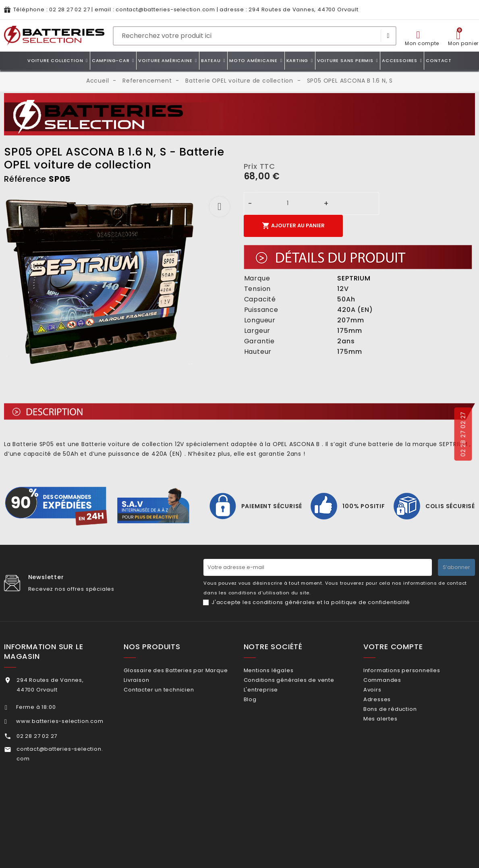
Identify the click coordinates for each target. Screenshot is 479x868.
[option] (120, 281)
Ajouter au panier (293, 226)
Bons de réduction (400, 723)
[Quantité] (288, 203)
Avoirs (383, 697)
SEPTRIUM (354, 278)
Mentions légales (279, 670)
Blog (260, 709)
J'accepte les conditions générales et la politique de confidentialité (311, 602)
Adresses (388, 709)
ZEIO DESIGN (250, 846)
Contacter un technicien (169, 706)
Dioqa (316, 846)
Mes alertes (391, 736)
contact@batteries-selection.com (165, 9)
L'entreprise (271, 697)
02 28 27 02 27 (69, 9)
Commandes (393, 683)
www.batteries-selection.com (60, 721)
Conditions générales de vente (299, 683)
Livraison (147, 693)
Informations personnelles (412, 670)
